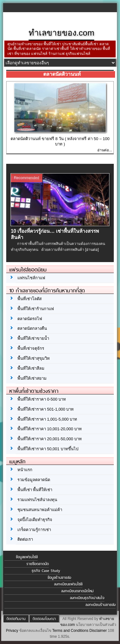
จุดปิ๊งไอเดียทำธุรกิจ (35, 520)
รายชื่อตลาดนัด (38, 564)
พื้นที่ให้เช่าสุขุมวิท (34, 358)
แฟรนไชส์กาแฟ (31, 278)
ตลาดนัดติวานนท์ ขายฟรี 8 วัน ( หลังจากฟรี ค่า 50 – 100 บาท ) (60, 141)
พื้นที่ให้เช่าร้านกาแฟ (36, 309)
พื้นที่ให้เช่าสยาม (32, 378)
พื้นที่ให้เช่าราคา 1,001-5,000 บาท (47, 419)
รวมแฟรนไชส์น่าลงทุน (37, 500)
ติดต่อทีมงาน (16, 619)
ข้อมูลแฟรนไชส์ (27, 557)
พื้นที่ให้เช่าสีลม (31, 368)
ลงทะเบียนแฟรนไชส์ (68, 584)
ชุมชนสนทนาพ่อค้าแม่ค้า (40, 510)
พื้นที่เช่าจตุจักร (31, 348)
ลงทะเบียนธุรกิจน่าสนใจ (87, 598)
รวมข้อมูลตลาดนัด (34, 480)
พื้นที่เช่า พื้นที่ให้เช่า (35, 490)
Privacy (12, 631)
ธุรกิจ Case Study (46, 571)
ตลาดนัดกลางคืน (32, 328)
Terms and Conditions (70, 631)
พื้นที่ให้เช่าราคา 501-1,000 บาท (46, 409)
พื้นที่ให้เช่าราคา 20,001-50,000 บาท (50, 439)
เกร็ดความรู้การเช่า (34, 530)
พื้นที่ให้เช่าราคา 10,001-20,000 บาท (50, 429)
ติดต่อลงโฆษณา (44, 619)
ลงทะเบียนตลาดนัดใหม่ (77, 591)
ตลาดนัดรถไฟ (30, 319)
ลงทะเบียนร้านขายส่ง (101, 605)
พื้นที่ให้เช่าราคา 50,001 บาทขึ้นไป (48, 449)
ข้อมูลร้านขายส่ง (59, 578)
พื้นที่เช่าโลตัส (30, 299)
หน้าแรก (25, 470)
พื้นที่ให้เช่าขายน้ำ (33, 338)
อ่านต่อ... (105, 150)
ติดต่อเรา (25, 539)
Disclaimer (98, 631)
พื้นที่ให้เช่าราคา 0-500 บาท (42, 399)
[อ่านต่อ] (92, 250)
